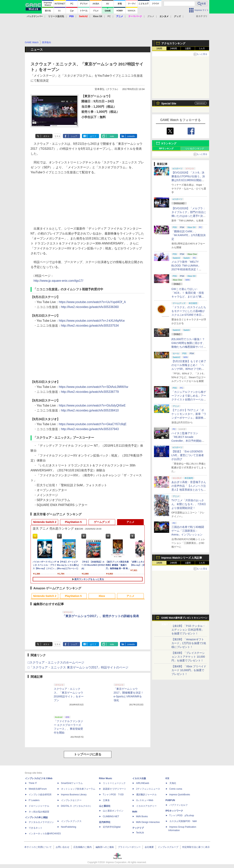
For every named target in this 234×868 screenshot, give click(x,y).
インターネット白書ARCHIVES (45, 834)
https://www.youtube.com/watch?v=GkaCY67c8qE (93, 424)
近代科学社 (105, 822)
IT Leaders (34, 800)
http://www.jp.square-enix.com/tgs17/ (58, 281)
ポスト (46, 136)
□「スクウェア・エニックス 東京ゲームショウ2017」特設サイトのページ (78, 667)
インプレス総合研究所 (40, 795)
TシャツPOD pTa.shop (182, 815)
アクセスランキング (173, 43)
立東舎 (106, 800)
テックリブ (138, 828)
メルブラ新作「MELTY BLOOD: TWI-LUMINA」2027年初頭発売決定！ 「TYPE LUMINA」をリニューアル (188, 269)
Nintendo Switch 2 (45, 522)
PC (109, 16)
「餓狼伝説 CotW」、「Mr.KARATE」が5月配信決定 (189, 235)
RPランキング (166, 149)
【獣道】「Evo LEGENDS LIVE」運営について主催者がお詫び (188, 455)
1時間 (159, 49)
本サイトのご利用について (38, 847)
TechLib (140, 833)
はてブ (93, 136)
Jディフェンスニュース (148, 789)
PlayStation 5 (73, 522)
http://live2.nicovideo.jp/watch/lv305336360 (90, 307)
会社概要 (149, 847)
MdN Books (142, 816)
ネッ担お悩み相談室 (39, 812)
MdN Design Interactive (148, 822)
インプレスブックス (71, 821)
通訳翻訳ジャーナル (146, 795)
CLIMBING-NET (111, 816)
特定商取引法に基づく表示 (196, 847)
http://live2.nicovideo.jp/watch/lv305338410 (90, 410)
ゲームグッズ (102, 522)
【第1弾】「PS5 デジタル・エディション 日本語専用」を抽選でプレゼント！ (188, 630)
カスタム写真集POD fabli (183, 821)
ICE (167, 778)
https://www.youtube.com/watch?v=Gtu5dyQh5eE (92, 405)
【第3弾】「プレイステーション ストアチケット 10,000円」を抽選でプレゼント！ (188, 657)
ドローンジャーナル (39, 806)
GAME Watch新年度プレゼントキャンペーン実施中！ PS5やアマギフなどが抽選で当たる (184, 619)
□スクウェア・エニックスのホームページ (56, 662)
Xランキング (169, 143)
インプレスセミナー (71, 800)
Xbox (102, 596)
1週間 (188, 49)
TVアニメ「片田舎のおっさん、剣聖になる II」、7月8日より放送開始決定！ (189, 504)
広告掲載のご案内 (82, 847)
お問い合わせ (63, 847)
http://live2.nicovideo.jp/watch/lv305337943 (90, 429)
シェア (74, 136)
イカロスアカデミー (146, 806)
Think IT (33, 783)
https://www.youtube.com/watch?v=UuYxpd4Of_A (92, 302)
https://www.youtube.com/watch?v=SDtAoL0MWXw (93, 387)
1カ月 (202, 49)
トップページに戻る (88, 754)
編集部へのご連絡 (105, 847)
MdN (135, 812)
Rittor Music (106, 778)
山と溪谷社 (105, 806)
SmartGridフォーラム (72, 783)
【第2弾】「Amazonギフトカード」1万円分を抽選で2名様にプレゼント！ (189, 643)
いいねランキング (195, 149)
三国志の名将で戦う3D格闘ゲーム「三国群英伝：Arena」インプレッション (188, 531)
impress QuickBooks (180, 795)
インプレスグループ (168, 847)
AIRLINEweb (143, 783)
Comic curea (176, 789)
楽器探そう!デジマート (115, 789)
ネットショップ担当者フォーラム (78, 789)
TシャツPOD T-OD (113, 795)
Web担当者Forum (38, 789)
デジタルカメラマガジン (41, 822)
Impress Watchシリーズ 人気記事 (182, 558)
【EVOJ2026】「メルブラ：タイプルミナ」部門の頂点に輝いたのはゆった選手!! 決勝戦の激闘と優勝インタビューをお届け (189, 216)
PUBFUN (170, 800)
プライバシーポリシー (129, 847)
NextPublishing (69, 827)
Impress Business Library (74, 795)
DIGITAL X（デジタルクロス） (77, 806)
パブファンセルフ (178, 805)
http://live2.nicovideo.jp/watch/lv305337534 (90, 326)
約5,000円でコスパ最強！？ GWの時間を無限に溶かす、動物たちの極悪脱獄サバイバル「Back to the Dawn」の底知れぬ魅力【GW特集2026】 (189, 347)
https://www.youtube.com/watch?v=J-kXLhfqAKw (92, 321)
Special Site (169, 103)
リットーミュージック (114, 783)
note (112, 136)
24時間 (173, 49)
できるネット (36, 828)
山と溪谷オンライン (113, 811)
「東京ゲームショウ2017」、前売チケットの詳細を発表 (101, 616)
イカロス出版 (139, 778)
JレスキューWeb (145, 800)
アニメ (130, 522)
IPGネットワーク (174, 811)
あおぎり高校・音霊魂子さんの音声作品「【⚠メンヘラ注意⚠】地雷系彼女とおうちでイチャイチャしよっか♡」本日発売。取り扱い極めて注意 (189, 490)
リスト (58, 136)
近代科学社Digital (112, 827)
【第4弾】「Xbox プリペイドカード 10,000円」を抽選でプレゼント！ (189, 670)
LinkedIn (131, 136)
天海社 (173, 783)
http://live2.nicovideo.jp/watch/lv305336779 (90, 392)
